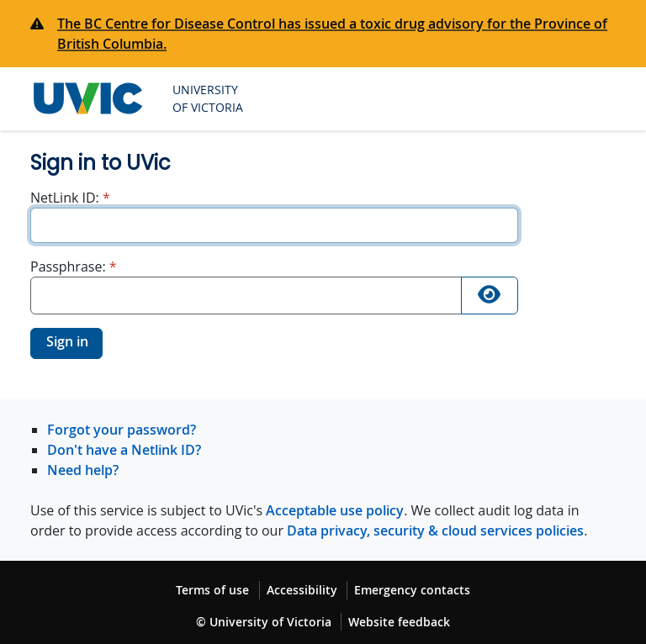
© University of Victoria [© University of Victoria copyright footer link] (264, 622)
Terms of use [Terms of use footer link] (212, 590)
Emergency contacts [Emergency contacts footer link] (412, 590)
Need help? (83, 470)
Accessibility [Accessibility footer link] (302, 590)
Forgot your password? (122, 430)
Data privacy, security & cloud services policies (435, 531)
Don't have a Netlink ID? (124, 450)
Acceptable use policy (335, 510)
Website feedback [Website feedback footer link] (399, 622)
